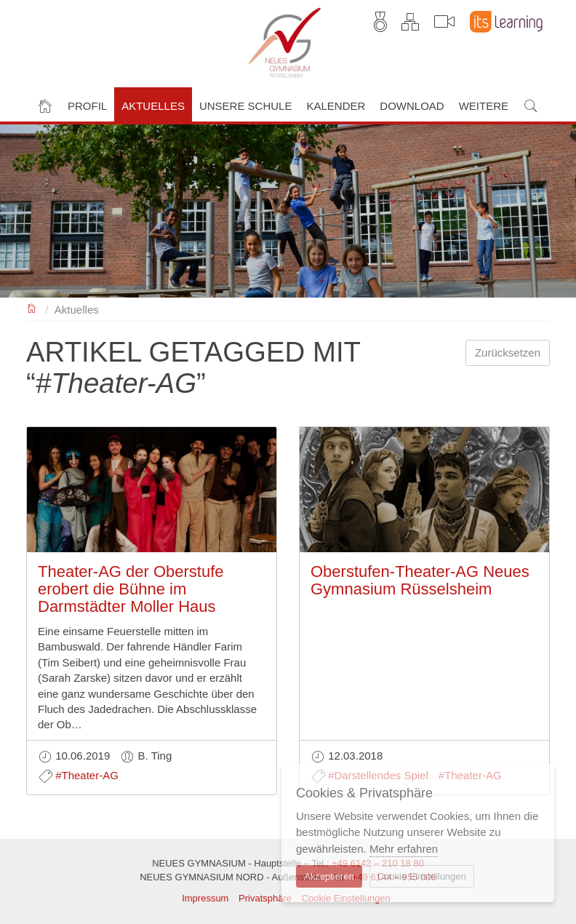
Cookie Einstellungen (422, 876)
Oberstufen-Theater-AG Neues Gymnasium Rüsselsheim (420, 580)
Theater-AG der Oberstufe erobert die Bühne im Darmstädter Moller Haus (131, 589)
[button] (87, 104)
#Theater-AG (87, 775)
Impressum (205, 898)
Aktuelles (77, 310)
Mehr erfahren (404, 849)
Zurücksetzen (508, 353)
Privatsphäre (265, 898)
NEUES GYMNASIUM (32, 307)
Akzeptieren (329, 876)
